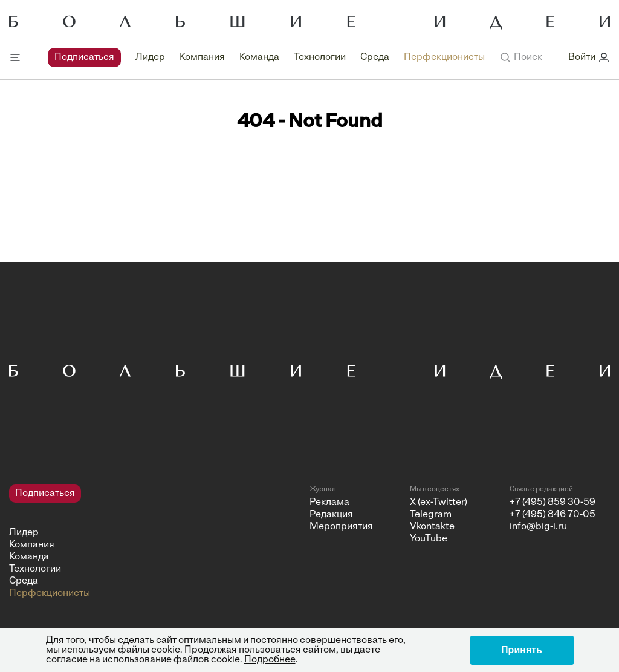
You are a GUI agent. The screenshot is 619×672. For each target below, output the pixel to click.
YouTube (429, 539)
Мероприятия (341, 527)
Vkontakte (432, 527)
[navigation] (266, 57)
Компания (202, 57)
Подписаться (84, 57)
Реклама (329, 503)
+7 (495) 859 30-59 (553, 503)
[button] (521, 57)
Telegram (431, 515)
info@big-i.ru (538, 527)
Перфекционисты (444, 57)
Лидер (150, 57)
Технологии (320, 57)
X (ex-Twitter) (439, 503)
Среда (375, 57)
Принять (522, 650)
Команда (259, 57)
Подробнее (270, 660)
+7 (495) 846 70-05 (553, 515)
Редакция (331, 515)
